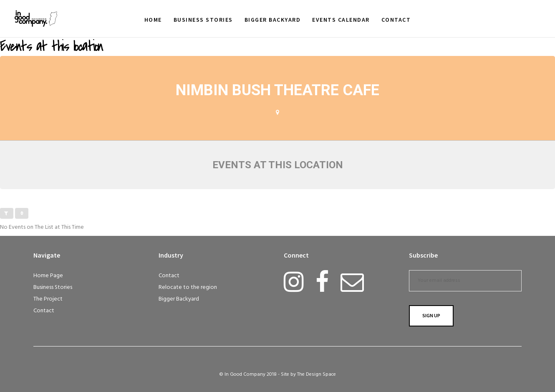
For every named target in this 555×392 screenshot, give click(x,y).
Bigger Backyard (179, 299)
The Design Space (317, 374)
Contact (44, 311)
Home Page (48, 276)
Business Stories (53, 287)
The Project (48, 299)
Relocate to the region (188, 287)
